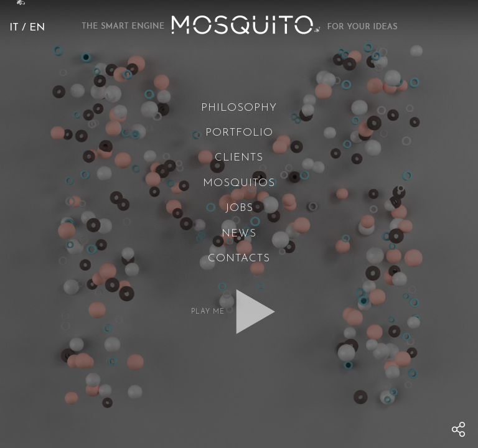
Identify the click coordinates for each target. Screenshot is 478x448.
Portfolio (239, 133)
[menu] (459, 429)
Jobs (239, 208)
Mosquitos (239, 183)
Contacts (239, 259)
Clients (239, 158)
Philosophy (239, 108)
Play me (208, 312)
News (239, 234)
